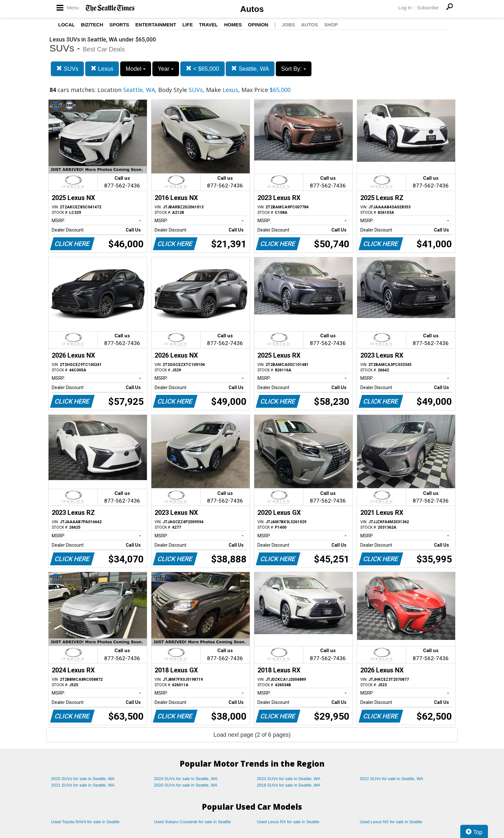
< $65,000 (203, 69)
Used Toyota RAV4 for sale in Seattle (85, 822)
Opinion (258, 25)
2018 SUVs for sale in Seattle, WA (289, 785)
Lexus (102, 69)
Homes (233, 25)
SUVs (67, 69)
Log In (405, 8)
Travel (208, 25)
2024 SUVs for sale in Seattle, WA (186, 779)
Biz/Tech (92, 25)
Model (136, 69)
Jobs (288, 25)
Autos (252, 9)
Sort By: (294, 69)
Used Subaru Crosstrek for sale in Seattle (192, 822)
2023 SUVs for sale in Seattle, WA (289, 779)
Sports (119, 25)
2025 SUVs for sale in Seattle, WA (83, 779)
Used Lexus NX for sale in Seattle (391, 822)
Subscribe (428, 8)
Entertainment (156, 25)
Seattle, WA (250, 69)
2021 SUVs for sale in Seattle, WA (83, 785)
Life (188, 25)
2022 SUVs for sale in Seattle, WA (392, 779)
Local (67, 25)
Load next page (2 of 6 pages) (252, 735)
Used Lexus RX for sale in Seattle (288, 822)
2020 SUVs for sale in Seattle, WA (186, 785)
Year (166, 69)
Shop (331, 25)
